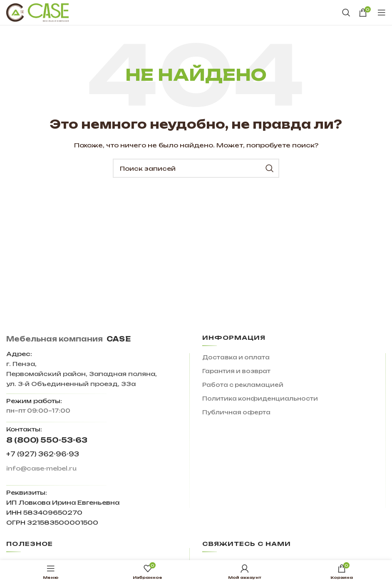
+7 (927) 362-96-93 (43, 454)
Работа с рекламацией (243, 385)
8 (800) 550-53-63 (47, 440)
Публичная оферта (236, 412)
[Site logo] (37, 12)
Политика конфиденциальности (260, 399)
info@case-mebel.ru (41, 468)
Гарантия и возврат (236, 371)
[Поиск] (346, 12)
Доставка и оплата (236, 357)
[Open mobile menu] (382, 12)
